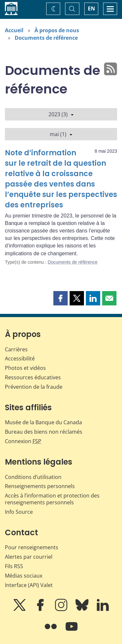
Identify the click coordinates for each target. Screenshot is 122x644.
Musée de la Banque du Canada (43, 422)
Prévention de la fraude (34, 387)
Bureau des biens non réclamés (44, 432)
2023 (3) (61, 114)
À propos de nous (57, 30)
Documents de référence (46, 38)
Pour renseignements (32, 547)
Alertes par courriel (29, 557)
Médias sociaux (24, 576)
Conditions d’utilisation (33, 477)
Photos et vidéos (25, 368)
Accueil (14, 30)
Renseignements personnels (40, 486)
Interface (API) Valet (29, 585)
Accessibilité (20, 358)
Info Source (19, 512)
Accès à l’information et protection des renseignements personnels (52, 499)
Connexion (23, 441)
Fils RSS (14, 566)
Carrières (16, 349)
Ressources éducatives (33, 377)
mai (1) (61, 134)
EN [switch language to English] (91, 8)
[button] (61, 298)
